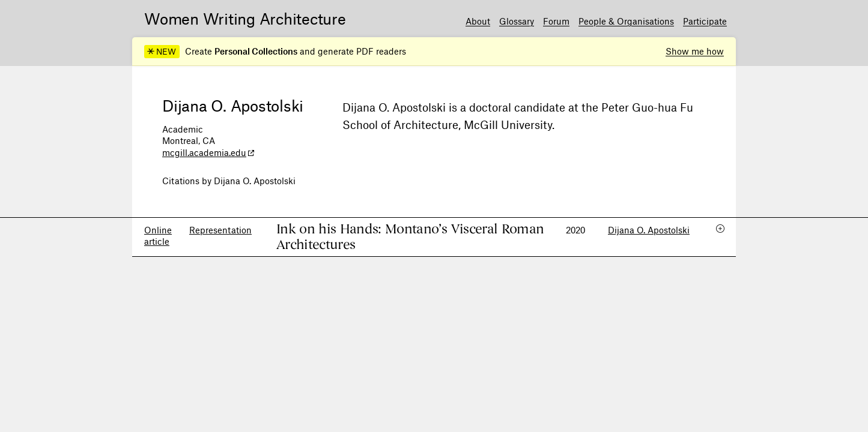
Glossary (517, 21)
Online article (158, 236)
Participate (705, 21)
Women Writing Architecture (245, 18)
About (478, 21)
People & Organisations (626, 21)
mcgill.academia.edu (204, 152)
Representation (220, 230)
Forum (556, 21)
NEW (162, 52)
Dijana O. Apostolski (649, 230)
